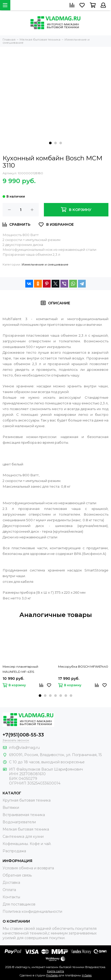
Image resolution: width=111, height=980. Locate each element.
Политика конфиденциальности (32, 911)
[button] (50, 143)
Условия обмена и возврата (28, 868)
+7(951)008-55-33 (23, 735)
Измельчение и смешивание (45, 264)
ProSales (52, 975)
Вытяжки (11, 808)
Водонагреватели (19, 822)
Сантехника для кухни (23, 836)
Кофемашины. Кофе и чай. (27, 844)
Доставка (11, 883)
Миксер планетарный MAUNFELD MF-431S (20, 669)
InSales (87, 975)
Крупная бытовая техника (27, 800)
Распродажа (14, 851)
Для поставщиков (19, 904)
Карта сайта (55, 971)
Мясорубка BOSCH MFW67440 (83, 666)
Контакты (11, 897)
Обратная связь (17, 875)
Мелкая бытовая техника (26, 829)
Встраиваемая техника (24, 815)
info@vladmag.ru (24, 748)
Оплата (9, 890)
